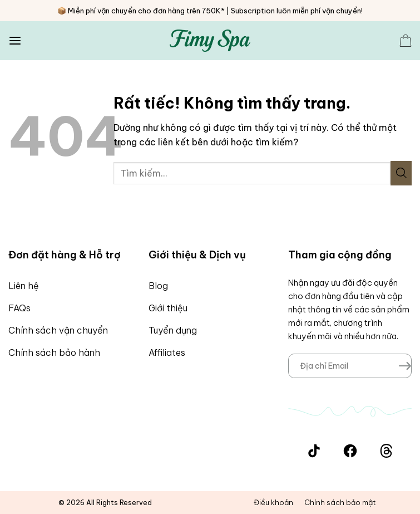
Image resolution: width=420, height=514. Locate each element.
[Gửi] (401, 173)
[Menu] (15, 41)
